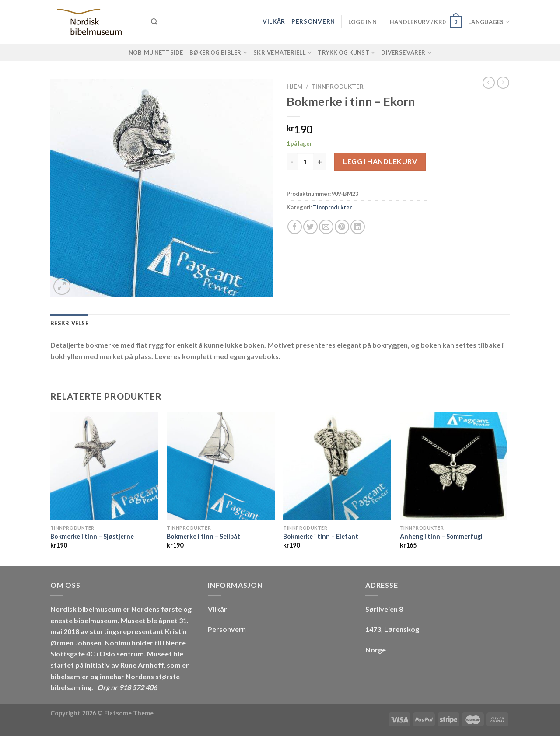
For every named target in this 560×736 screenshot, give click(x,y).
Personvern (313, 21)
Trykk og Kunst (346, 53)
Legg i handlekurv (380, 161)
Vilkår (274, 21)
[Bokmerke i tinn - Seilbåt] (221, 466)
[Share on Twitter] (310, 227)
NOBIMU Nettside (156, 52)
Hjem (295, 87)
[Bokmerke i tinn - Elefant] (337, 466)
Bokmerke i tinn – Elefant (321, 536)
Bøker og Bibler (218, 53)
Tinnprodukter (337, 87)
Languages (489, 22)
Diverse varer (406, 53)
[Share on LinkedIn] (358, 227)
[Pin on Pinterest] (342, 227)
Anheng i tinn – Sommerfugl (441, 536)
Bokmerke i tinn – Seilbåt (203, 536)
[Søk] (154, 22)
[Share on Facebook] (295, 227)
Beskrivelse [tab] (69, 323)
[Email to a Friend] (326, 227)
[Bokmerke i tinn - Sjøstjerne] (104, 466)
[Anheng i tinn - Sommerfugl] (454, 466)
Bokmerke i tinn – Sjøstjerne (92, 536)
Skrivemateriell (282, 53)
